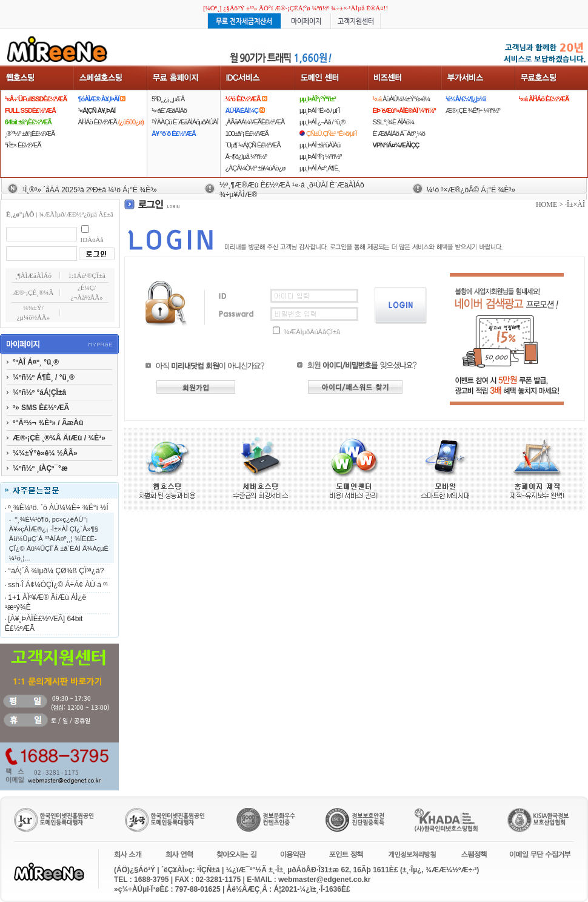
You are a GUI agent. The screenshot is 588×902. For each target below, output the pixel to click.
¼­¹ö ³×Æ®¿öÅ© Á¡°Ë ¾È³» (471, 190)
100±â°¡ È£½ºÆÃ (246, 133)
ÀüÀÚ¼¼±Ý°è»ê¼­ (401, 99)
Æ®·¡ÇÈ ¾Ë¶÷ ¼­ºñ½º (473, 110)
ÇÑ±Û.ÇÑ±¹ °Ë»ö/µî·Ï (331, 133)
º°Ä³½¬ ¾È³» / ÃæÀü (48, 423)
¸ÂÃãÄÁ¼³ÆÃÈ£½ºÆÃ (255, 122)
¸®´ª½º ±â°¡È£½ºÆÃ (30, 133)
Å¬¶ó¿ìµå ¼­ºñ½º (246, 157)
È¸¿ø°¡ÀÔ (20, 214)
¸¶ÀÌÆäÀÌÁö (33, 275)
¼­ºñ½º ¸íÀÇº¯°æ (40, 468)
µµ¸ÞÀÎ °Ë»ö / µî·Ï (319, 110)
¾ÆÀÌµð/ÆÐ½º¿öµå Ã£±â (76, 214)
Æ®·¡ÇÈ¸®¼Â (34, 292)
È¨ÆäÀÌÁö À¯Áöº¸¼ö (398, 133)
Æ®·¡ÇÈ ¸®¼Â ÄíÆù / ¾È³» (59, 438)
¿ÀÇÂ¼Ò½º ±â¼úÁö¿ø (255, 168)
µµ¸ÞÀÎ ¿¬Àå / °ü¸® (322, 122)
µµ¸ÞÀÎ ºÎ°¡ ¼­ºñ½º (320, 157)
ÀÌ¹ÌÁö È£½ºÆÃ (111, 122)
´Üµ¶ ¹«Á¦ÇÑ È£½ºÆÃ (252, 145)
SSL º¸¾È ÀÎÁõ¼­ (393, 122)
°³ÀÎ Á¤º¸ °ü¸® (36, 362)
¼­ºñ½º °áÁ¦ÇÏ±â (39, 392)
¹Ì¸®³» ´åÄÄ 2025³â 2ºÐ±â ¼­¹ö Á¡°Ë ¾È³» (90, 190)
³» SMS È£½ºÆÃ (41, 408)
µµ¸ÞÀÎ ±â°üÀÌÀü (320, 145)
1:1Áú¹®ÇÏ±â (86, 275)
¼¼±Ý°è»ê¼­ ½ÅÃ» (45, 453)
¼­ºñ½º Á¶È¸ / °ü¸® (44, 377)
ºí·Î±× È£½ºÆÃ (23, 145)
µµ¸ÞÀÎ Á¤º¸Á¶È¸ (319, 168)
